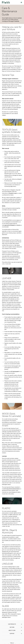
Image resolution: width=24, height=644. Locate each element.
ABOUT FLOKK (15, 630)
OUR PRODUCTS (15, 624)
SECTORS (16, 627)
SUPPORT (16, 634)
